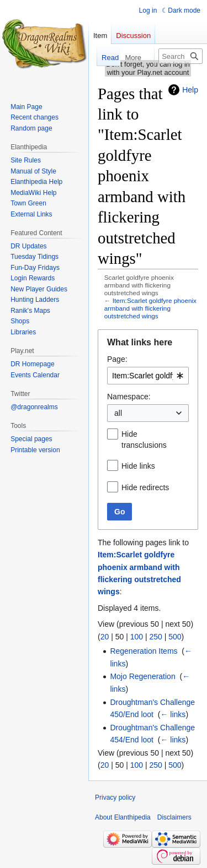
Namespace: (129, 397)
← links (173, 714)
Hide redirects (145, 487)
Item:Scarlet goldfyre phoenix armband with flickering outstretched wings (150, 308)
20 (105, 637)
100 (137, 637)
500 (175, 637)
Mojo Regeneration (142, 676)
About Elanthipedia (123, 817)
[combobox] (148, 376)
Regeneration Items (144, 651)
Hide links (138, 466)
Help (190, 90)
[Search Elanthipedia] (181, 56)
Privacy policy (115, 798)
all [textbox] (118, 413)
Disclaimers (174, 817)
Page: (117, 359)
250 (155, 637)
